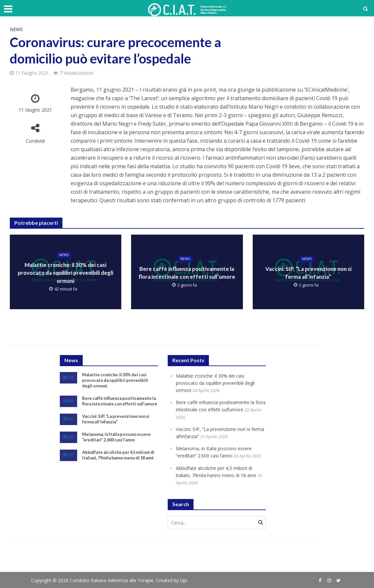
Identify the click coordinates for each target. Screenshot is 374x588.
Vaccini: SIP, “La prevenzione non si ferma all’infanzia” (308, 273)
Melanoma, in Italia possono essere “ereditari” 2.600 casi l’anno (119, 448)
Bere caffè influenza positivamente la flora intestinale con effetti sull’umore (187, 273)
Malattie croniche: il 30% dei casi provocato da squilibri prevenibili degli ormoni (66, 273)
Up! (184, 580)
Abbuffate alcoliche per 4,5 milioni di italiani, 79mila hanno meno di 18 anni (120, 470)
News (16, 29)
